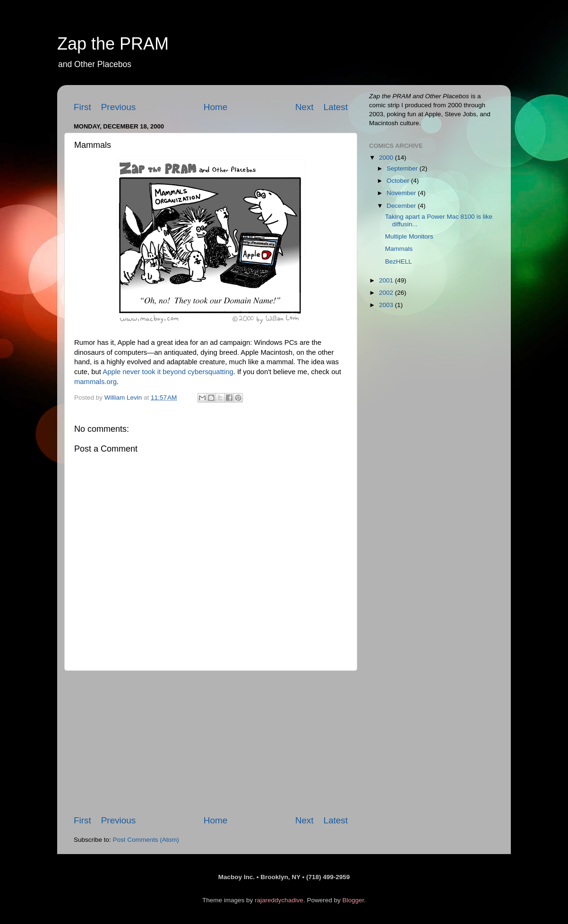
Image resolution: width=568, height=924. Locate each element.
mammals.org (95, 382)
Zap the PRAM (113, 44)
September (403, 168)
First (82, 107)
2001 (387, 280)
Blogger (353, 900)
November (402, 193)
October (399, 181)
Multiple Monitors (409, 236)
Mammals (399, 249)
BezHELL (399, 261)
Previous (119, 107)
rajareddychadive (279, 900)
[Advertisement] (211, 743)
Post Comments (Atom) (146, 840)
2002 (387, 293)
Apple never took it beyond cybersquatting (168, 372)
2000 (387, 158)
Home (215, 107)
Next (305, 107)
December (402, 206)
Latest (336, 107)
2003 (387, 305)
